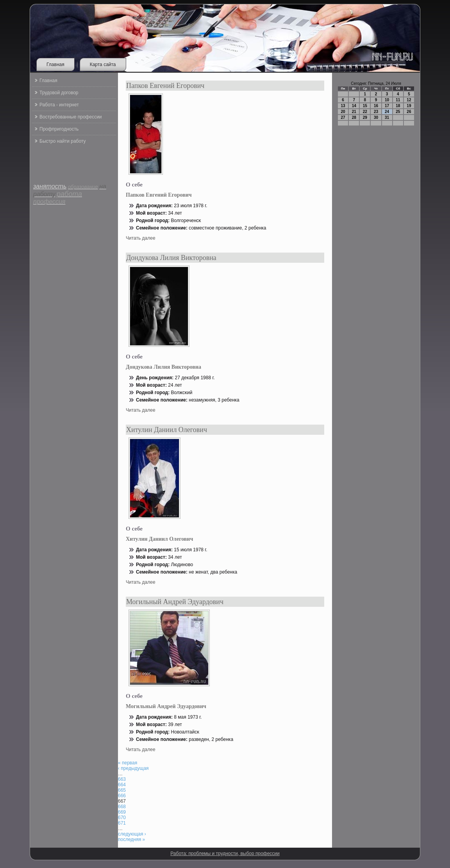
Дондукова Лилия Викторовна (171, 258)
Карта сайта (103, 65)
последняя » (131, 839)
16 (376, 106)
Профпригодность (59, 129)
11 (398, 100)
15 (365, 106)
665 (122, 790)
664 (122, 785)
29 (365, 117)
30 (376, 117)
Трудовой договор (59, 93)
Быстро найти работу (62, 141)
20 (343, 112)
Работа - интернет (59, 105)
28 (354, 117)
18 (398, 106)
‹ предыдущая (133, 768)
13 (343, 106)
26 (409, 112)
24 (387, 112)
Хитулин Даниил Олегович (167, 430)
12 (409, 100)
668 (122, 807)
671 (122, 823)
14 (354, 106)
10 (387, 100)
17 (387, 106)
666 (122, 796)
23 (376, 112)
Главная (55, 65)
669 (122, 812)
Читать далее (141, 238)
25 (398, 112)
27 (343, 117)
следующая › (132, 834)
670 (122, 818)
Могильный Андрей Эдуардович (175, 602)
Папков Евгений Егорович (165, 86)
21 (354, 112)
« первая (128, 763)
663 (122, 779)
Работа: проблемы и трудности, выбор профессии (225, 854)
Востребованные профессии (71, 117)
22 (365, 112)
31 (387, 117)
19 (409, 106)
